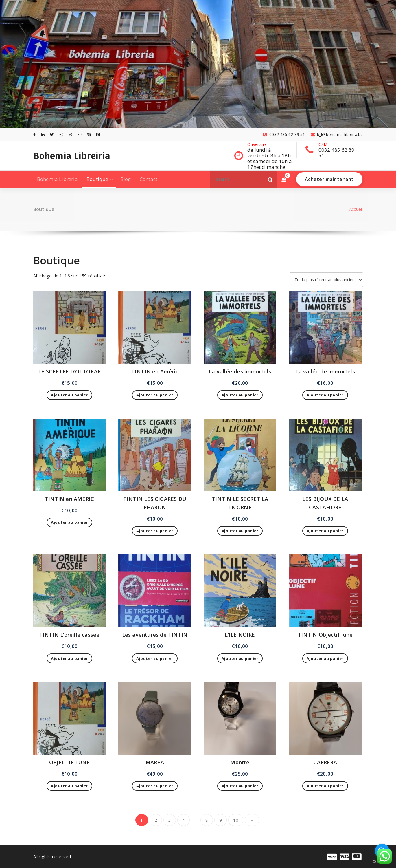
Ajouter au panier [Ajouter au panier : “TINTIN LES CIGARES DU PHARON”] (155, 531)
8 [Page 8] (207, 820)
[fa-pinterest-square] (98, 134)
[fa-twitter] (52, 134)
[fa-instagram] (61, 134)
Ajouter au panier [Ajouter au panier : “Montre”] (240, 786)
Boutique (97, 179)
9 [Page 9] (221, 820)
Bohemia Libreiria (72, 156)
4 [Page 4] (184, 820)
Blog (126, 179)
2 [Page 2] (156, 820)
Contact (149, 179)
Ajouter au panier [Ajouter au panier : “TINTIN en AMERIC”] (69, 522)
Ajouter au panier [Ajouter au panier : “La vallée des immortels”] (240, 395)
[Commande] (326, 280)
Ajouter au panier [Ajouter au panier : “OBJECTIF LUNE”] (69, 786)
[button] (270, 179)
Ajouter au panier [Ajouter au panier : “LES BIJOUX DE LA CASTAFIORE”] (325, 531)
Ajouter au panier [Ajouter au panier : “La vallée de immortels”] (325, 395)
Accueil (356, 209)
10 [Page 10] (236, 820)
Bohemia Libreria (57, 179)
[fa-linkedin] (43, 134)
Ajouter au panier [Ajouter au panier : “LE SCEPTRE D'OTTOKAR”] (69, 395)
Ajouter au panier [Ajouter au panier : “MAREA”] (155, 786)
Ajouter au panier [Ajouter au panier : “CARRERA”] (325, 786)
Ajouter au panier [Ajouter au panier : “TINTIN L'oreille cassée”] (69, 658)
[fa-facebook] (34, 134)
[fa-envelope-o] (80, 134)
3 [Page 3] (170, 820)
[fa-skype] (89, 134)
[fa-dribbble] (70, 134)
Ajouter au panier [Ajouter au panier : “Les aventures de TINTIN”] (155, 658)
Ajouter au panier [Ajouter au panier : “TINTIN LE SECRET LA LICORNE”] (240, 531)
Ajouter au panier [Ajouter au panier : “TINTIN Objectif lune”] (325, 658)
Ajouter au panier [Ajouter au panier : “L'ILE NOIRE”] (240, 658)
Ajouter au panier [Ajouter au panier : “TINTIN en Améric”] (155, 395)
